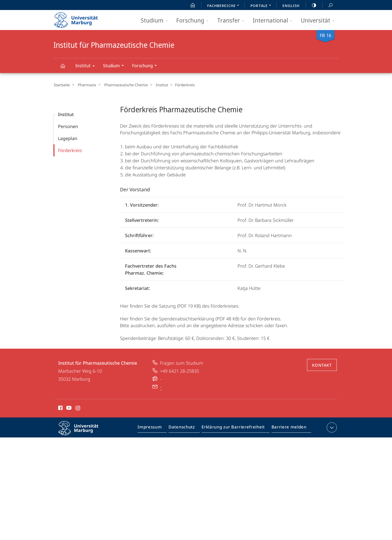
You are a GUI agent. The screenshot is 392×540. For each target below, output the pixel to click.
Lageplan (68, 138)
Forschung (194, 21)
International (274, 21)
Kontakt (322, 365)
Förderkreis (70, 150)
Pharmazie (85, 85)
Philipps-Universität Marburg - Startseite (80, 19)
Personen (68, 126)
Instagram (78, 408)
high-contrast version (311, 5)
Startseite (61, 85)
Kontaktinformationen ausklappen (331, 427)
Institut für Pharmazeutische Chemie (65, 68)
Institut (87, 66)
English (291, 6)
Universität (319, 21)
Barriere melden (287, 428)
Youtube (68, 408)
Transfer (232, 21)
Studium (156, 21)
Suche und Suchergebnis (328, 5)
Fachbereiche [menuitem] (224, 6)
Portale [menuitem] (262, 6)
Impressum (155, 428)
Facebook (60, 408)
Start (190, 5)
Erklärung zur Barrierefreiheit (235, 428)
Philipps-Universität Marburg (83, 432)
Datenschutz (186, 428)
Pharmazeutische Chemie (122, 85)
